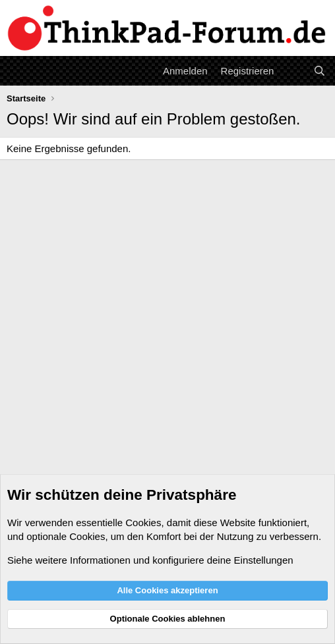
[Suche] (320, 71)
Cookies (143, 523)
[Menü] (18, 70)
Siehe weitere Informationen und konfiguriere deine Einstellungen (150, 560)
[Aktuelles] (293, 71)
